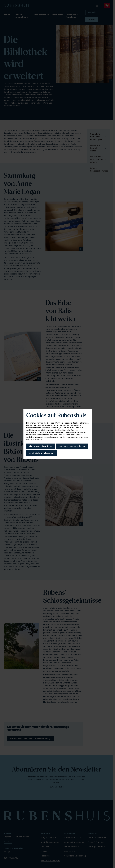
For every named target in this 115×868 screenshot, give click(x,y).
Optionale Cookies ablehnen (72, 446)
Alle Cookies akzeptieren (40, 446)
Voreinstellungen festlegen (41, 453)
